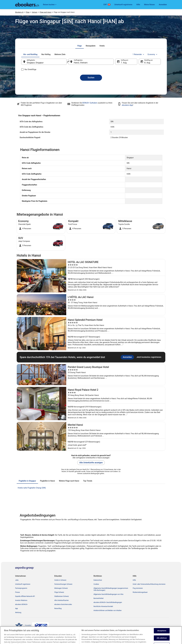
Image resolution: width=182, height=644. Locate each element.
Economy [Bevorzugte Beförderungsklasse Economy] (153, 54)
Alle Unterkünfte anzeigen (91, 463)
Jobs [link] (17, 580)
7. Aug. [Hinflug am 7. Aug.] (124, 63)
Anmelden (163, 5)
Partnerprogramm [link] (21, 588)
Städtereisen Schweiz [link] (62, 596)
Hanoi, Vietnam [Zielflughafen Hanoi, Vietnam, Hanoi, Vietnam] (81, 63)
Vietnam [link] (35, 12)
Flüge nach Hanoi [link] (46, 12)
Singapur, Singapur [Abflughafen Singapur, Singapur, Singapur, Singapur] (35, 63)
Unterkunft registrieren (123, 5)
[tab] (80, 46)
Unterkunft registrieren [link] (23, 584)
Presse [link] (18, 592)
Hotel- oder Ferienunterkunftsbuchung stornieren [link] (149, 584)
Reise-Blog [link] (58, 608)
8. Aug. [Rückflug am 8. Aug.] (147, 63)
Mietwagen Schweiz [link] (61, 588)
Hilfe (138, 5)
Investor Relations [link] (21, 600)
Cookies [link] (96, 584)
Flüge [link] (28, 12)
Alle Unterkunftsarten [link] (61, 600)
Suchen (91, 78)
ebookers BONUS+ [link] (21, 604)
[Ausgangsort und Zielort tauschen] (68, 62)
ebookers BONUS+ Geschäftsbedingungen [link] (108, 602)
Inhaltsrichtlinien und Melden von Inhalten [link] (108, 610)
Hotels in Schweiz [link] (60, 580)
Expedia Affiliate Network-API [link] (25, 596)
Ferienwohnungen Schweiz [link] (63, 584)
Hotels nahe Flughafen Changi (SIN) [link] (32, 488)
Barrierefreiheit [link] (99, 598)
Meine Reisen (149, 5)
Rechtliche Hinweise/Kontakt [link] (103, 606)
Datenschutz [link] (98, 580)
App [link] (16, 608)
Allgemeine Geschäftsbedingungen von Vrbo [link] (108, 594)
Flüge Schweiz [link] (59, 592)
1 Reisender (139, 54)
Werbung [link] (18, 613)
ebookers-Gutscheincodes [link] (63, 604)
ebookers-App (127, 105)
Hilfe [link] (134, 580)
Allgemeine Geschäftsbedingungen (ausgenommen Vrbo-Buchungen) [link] (111, 589)
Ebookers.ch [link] (19, 12)
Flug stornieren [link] (138, 588)
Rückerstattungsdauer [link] (140, 592)
